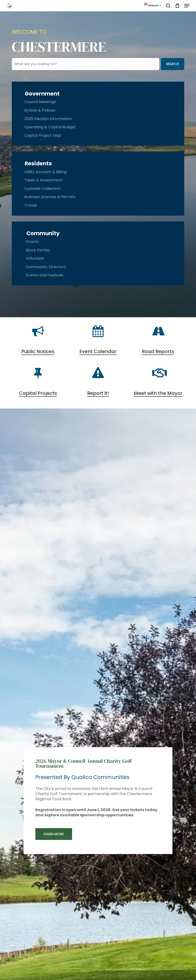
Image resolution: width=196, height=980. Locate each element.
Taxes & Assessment (43, 180)
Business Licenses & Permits (50, 197)
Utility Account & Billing (45, 172)
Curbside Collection (42, 189)
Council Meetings (40, 102)
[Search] (173, 64)
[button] (187, 6)
